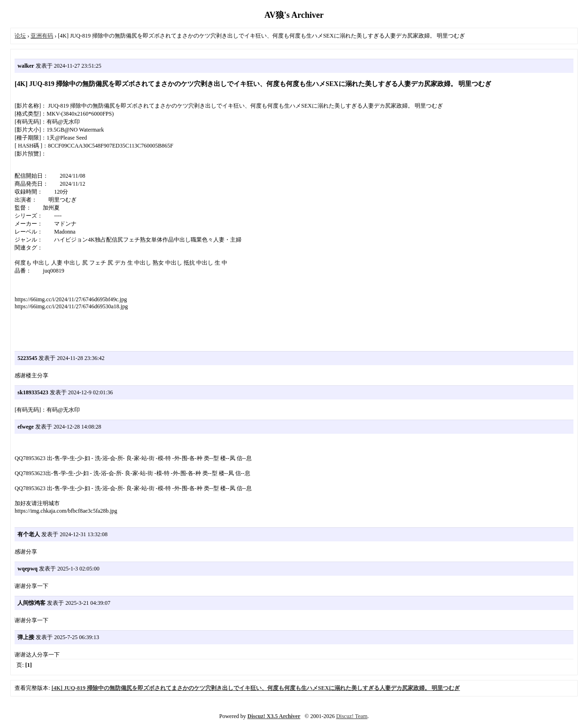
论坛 (20, 36)
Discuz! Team (352, 716)
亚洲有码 (42, 36)
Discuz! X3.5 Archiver (274, 716)
